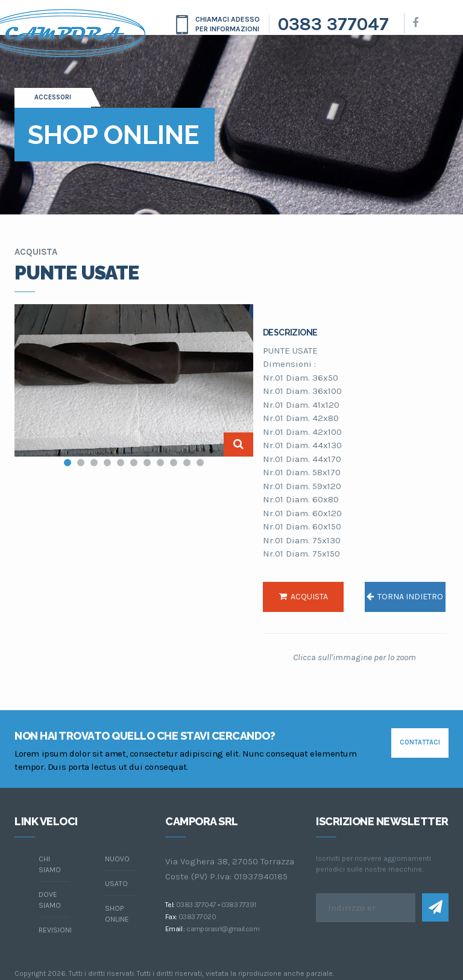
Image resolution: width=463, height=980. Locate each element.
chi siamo (50, 864)
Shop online (117, 914)
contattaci (420, 742)
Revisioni (54, 930)
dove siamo (50, 900)
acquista (304, 597)
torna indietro (405, 597)
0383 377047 (333, 24)
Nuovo (117, 859)
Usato (116, 884)
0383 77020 (197, 917)
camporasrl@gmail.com (223, 929)
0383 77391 (239, 905)
